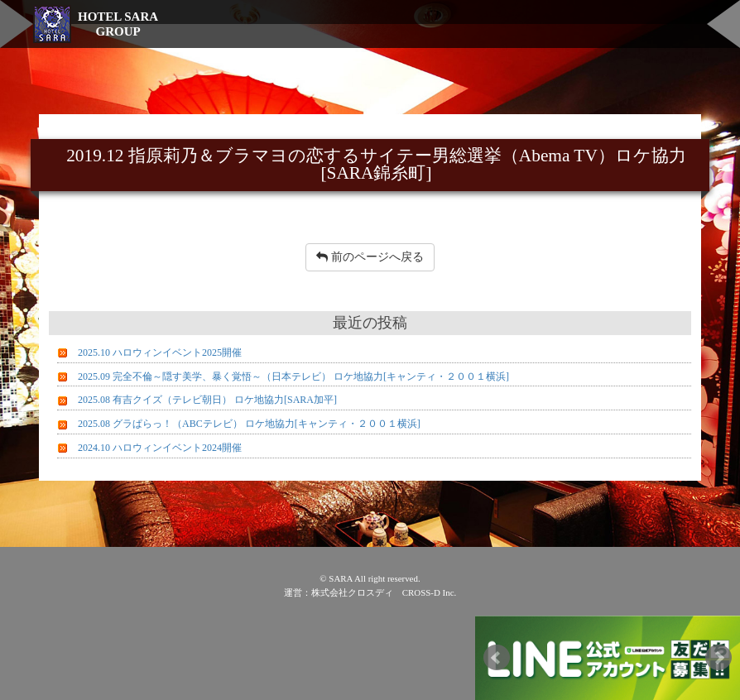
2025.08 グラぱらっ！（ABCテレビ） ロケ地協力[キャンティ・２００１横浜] (249, 424)
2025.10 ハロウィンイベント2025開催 (160, 352)
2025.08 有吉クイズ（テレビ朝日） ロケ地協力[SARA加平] (207, 400)
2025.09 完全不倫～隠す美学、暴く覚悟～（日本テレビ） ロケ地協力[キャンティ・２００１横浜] (293, 376)
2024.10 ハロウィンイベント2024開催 (160, 448)
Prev (497, 658)
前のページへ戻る (370, 257)
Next (718, 658)
